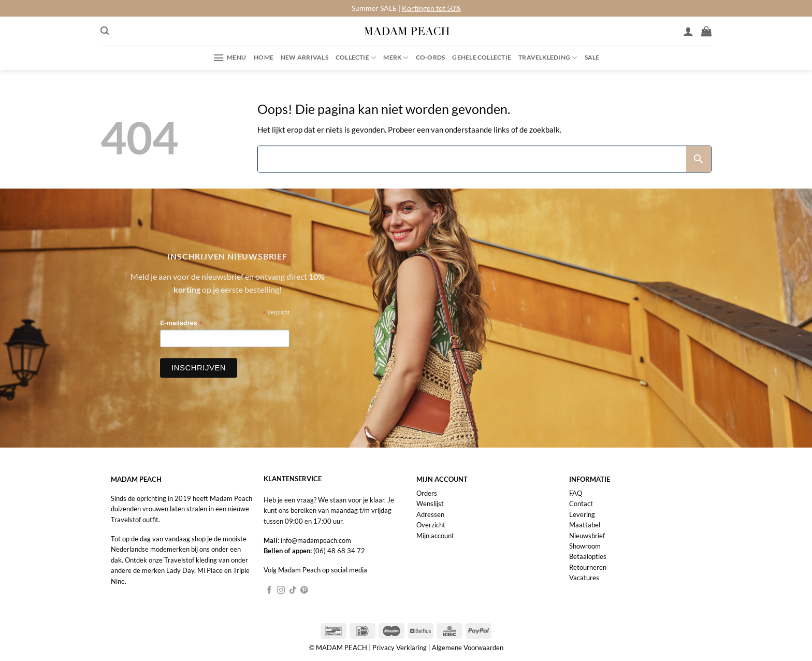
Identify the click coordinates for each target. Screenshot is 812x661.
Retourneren (588, 567)
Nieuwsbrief (587, 536)
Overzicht (431, 525)
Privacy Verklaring (400, 648)
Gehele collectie (482, 57)
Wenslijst (430, 504)
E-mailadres (181, 324)
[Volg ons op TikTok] (293, 591)
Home (264, 57)
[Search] (472, 159)
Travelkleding (548, 58)
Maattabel (585, 525)
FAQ (576, 493)
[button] (105, 31)
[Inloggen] (688, 31)
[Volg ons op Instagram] (281, 591)
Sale (592, 57)
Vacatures (584, 578)
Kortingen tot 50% (431, 8)
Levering (582, 514)
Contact (581, 504)
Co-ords (431, 57)
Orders (427, 493)
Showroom (585, 546)
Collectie (356, 58)
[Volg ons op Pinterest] (304, 591)
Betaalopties (588, 556)
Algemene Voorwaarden (468, 648)
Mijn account (435, 536)
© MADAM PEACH (339, 648)
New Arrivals (304, 57)
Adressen (430, 514)
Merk (396, 58)
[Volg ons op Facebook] (270, 591)
